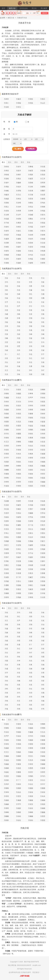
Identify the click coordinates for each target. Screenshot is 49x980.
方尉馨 (6, 501)
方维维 (31, 410)
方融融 (43, 482)
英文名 (34, 8)
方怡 (6, 685)
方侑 (43, 362)
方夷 (18, 665)
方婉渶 (31, 589)
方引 (31, 306)
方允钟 (18, 207)
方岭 (6, 294)
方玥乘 (6, 243)
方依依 (18, 784)
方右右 (31, 784)
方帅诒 (18, 199)
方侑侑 (6, 438)
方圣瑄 (31, 247)
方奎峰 (43, 235)
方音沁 (18, 581)
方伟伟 (43, 434)
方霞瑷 (18, 537)
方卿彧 (31, 167)
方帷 (6, 338)
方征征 (43, 470)
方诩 (18, 705)
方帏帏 (43, 390)
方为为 (6, 390)
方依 (6, 366)
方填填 (6, 454)
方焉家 (31, 175)
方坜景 (31, 179)
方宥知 (43, 577)
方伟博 (18, 211)
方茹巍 (18, 585)
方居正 (43, 99)
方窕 (18, 637)
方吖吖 (43, 784)
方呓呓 (43, 772)
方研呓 (18, 501)
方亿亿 (43, 780)
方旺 (43, 685)
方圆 (43, 374)
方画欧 (31, 561)
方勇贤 (18, 223)
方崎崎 (18, 466)
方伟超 (43, 211)
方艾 (18, 701)
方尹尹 (31, 398)
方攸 (18, 286)
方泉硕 (43, 239)
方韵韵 (6, 780)
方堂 (43, 330)
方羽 (31, 697)
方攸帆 (6, 191)
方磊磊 (43, 478)
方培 (18, 330)
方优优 (18, 414)
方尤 (6, 306)
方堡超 (43, 223)
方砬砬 (6, 772)
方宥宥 (31, 458)
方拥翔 (43, 187)
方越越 (6, 398)
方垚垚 (31, 446)
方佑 (6, 278)
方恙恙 (18, 768)
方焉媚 (43, 549)
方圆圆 (31, 442)
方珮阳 (6, 589)
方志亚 (43, 255)
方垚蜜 (43, 565)
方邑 (6, 290)
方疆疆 (18, 434)
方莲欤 (43, 533)
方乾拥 (43, 251)
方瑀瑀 (18, 744)
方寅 (6, 334)
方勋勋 (43, 438)
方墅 (18, 346)
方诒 (43, 318)
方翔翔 (43, 394)
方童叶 (43, 561)
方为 (43, 306)
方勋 (43, 366)
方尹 (18, 306)
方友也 (31, 251)
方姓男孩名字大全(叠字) (12, 380)
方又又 (6, 752)
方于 (43, 354)
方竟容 (43, 175)
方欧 (43, 689)
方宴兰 (43, 541)
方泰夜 (6, 247)
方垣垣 (6, 450)
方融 (43, 701)
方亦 (18, 358)
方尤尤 (18, 398)
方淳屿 (18, 243)
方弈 (31, 681)
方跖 (31, 322)
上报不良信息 (25, 976)
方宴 (6, 677)
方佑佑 (43, 398)
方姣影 (31, 557)
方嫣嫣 (31, 740)
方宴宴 (43, 422)
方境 (6, 346)
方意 (31, 685)
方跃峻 (31, 183)
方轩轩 (18, 430)
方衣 (6, 705)
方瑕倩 (43, 581)
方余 (18, 278)
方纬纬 (6, 482)
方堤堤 (6, 724)
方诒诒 (6, 732)
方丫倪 (31, 525)
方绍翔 (18, 219)
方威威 (43, 454)
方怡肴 (18, 569)
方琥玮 (6, 251)
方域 (43, 326)
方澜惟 (18, 525)
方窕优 (18, 589)
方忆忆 (31, 756)
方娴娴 (43, 800)
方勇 (31, 366)
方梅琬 (6, 593)
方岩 (31, 677)
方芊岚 (31, 517)
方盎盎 (43, 426)
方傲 (18, 366)
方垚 (31, 661)
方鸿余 (43, 203)
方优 (18, 290)
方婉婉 (6, 804)
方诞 (43, 350)
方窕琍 (6, 553)
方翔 (31, 318)
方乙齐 (43, 179)
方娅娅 (31, 800)
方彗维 (43, 517)
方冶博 (6, 215)
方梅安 (18, 509)
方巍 (43, 677)
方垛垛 (43, 446)
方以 (6, 362)
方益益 (31, 426)
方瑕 (18, 641)
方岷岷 (43, 462)
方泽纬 (31, 549)
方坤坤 (18, 446)
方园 (43, 657)
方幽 (18, 681)
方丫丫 (18, 780)
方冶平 (18, 215)
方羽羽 (18, 482)
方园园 (31, 788)
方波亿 (18, 231)
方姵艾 (31, 577)
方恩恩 (6, 426)
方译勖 (6, 187)
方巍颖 (31, 513)
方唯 (31, 326)
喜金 (29, 162)
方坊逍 (43, 167)
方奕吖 (6, 557)
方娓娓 (6, 764)
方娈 (18, 669)
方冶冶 (18, 402)
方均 (6, 282)
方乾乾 (31, 434)
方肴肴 (6, 430)
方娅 (43, 629)
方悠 (18, 338)
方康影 (43, 259)
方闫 (31, 342)
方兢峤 (18, 263)
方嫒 (43, 669)
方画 (18, 625)
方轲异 (6, 235)
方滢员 (6, 529)
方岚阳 (6, 577)
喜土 (3, 162)
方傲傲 (18, 438)
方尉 (18, 334)
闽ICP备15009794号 (31, 962)
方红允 (31, 529)
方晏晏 (18, 426)
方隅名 (31, 219)
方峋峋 (6, 812)
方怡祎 (31, 239)
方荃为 (43, 231)
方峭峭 (6, 768)
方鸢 (18, 645)
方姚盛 (6, 199)
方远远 (43, 418)
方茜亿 (6, 565)
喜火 (10, 162)
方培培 (31, 450)
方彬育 (31, 171)
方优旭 (6, 211)
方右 (18, 370)
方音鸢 (18, 573)
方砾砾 (6, 414)
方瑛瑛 (43, 406)
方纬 (18, 697)
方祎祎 (18, 410)
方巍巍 (43, 466)
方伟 (6, 326)
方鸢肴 (6, 585)
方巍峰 (18, 183)
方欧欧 (31, 478)
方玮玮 (31, 406)
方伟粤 (31, 211)
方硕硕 (6, 410)
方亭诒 (43, 513)
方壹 (31, 310)
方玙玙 (6, 434)
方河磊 (31, 227)
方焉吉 (18, 179)
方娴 (31, 669)
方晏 (18, 689)
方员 (6, 374)
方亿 (31, 358)
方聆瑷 (31, 565)
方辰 (43, 286)
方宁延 (18, 553)
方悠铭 (6, 203)
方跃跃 (31, 486)
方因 (31, 374)
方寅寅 (43, 458)
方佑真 (43, 501)
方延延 (43, 402)
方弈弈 (18, 470)
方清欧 (31, 231)
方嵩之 (6, 207)
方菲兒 (18, 107)
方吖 (43, 370)
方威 (6, 669)
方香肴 (43, 573)
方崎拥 (6, 255)
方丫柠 (18, 577)
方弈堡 (31, 199)
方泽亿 (18, 549)
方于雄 (6, 223)
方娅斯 (31, 545)
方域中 (6, 183)
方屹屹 (18, 462)
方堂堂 (43, 450)
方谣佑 (6, 525)
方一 (6, 354)
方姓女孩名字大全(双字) (12, 492)
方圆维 (31, 581)
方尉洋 (18, 171)
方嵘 (18, 294)
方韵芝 (18, 533)
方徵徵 (6, 474)
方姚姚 (6, 800)
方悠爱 (43, 589)
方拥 (43, 294)
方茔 (31, 701)
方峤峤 (18, 812)
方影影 (31, 470)
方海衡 (43, 207)
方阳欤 (6, 537)
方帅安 (18, 227)
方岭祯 (6, 167)
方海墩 (6, 263)
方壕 (31, 290)
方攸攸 (6, 406)
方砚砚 (18, 394)
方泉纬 (6, 231)
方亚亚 (31, 780)
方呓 (43, 653)
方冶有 (31, 187)
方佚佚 (6, 402)
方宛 (31, 673)
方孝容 (6, 171)
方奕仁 (6, 103)
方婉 (6, 633)
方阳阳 (6, 422)
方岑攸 (43, 593)
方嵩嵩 (31, 466)
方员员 (18, 422)
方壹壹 (18, 390)
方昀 (6, 689)
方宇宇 (6, 458)
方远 (18, 298)
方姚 (43, 665)
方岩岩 (31, 462)
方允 (18, 302)
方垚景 (43, 195)
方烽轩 (18, 175)
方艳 (6, 701)
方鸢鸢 (43, 748)
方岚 (43, 310)
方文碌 (43, 243)
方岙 (31, 282)
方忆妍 (43, 521)
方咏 (18, 374)
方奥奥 (31, 454)
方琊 (6, 318)
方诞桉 (18, 251)
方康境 (43, 199)
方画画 (18, 728)
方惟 (43, 314)
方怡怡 (31, 820)
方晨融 (31, 541)
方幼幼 (18, 816)
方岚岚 (31, 390)
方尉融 (18, 541)
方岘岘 (43, 764)
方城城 (31, 422)
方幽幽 (31, 816)
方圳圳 (6, 446)
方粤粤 (31, 394)
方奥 (31, 665)
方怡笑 (6, 569)
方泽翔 (18, 191)
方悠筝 (6, 521)
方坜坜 (43, 430)
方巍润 (6, 195)
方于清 (43, 219)
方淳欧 (6, 561)
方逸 (6, 709)
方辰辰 (18, 406)
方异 (31, 314)
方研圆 (18, 593)
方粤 (18, 318)
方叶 (31, 370)
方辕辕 (31, 418)
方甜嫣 (18, 521)
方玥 (31, 693)
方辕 (6, 298)
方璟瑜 (18, 103)
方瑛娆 (18, 597)
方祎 (18, 350)
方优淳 (6, 513)
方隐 (31, 709)
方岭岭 (43, 414)
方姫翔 (18, 517)
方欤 (31, 689)
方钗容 (43, 505)
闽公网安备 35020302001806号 (20, 965)
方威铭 (18, 239)
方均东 (31, 255)
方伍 (31, 362)
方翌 (6, 342)
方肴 (43, 697)
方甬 (31, 286)
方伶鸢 (31, 501)
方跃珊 (43, 509)
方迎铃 (31, 593)
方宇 (6, 673)
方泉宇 (43, 227)
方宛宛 (43, 804)
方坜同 (18, 259)
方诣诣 (6, 486)
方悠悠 (18, 474)
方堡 (6, 310)
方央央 (18, 454)
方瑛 (43, 346)
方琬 (43, 693)
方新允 (31, 533)
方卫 (6, 370)
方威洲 (6, 239)
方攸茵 (6, 549)
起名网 (2, 18)
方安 (18, 673)
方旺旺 (43, 474)
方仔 (43, 358)
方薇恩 (43, 529)
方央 (6, 665)
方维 (31, 350)
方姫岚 (6, 517)
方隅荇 (43, 191)
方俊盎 (18, 235)
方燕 (6, 693)
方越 (18, 322)
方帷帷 (6, 470)
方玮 (31, 346)
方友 (43, 302)
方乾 (43, 322)
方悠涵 (43, 545)
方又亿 (18, 195)
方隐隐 (18, 776)
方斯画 (43, 557)
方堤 (18, 310)
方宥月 (43, 525)
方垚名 (31, 223)
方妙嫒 (43, 585)
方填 (43, 661)
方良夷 (31, 191)
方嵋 (6, 314)
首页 (3, 8)
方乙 (18, 354)
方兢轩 (18, 247)
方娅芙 (18, 505)
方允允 (43, 732)
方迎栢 (6, 179)
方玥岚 (31, 103)
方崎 (43, 334)
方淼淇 (18, 99)
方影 (43, 681)
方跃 (31, 705)
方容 (18, 677)
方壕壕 (31, 414)
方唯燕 (43, 537)
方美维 (6, 573)
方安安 (18, 458)
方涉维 (18, 203)
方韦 (43, 709)
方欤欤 (18, 478)
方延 (43, 282)
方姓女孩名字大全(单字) (12, 603)
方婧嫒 (6, 541)
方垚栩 (31, 235)
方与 (43, 342)
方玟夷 (18, 561)
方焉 (43, 338)
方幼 (6, 681)
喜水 (16, 162)
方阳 (31, 298)
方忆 (31, 294)
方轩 (43, 705)
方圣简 (6, 259)
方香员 (31, 573)
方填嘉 (43, 247)
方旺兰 (6, 545)
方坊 (18, 282)
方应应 (18, 418)
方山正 (43, 103)
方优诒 (18, 513)
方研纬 (6, 597)
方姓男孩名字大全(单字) (12, 269)
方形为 (43, 215)
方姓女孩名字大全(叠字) (12, 715)
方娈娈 (6, 776)
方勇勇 (31, 438)
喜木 (22, 162)
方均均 (31, 402)
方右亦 (31, 537)
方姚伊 (18, 557)
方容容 (31, 764)
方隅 (43, 298)
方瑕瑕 (31, 744)
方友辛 (18, 167)
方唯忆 (31, 585)
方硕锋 (31, 263)
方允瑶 (43, 597)
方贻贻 (18, 732)
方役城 (43, 171)
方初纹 (31, 99)
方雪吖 (31, 509)
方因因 (18, 788)
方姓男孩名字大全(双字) (12, 157)
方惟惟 (6, 394)
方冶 (43, 278)
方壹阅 (43, 553)
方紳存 (6, 99)
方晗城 (6, 175)
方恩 (18, 685)
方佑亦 (18, 187)
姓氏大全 (12, 8)
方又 (31, 302)
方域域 (18, 450)
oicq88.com (37, 965)
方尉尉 (6, 462)
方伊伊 (6, 784)
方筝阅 (31, 597)
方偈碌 (18, 255)
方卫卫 (6, 442)
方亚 (6, 358)
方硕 (6, 350)
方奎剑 (6, 227)
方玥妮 (6, 581)
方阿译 (43, 183)
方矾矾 (43, 410)
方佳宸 (6, 107)
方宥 (43, 673)
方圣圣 (43, 442)
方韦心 (6, 533)
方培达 (31, 207)
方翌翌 (31, 482)
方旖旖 (43, 740)
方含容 (6, 505)
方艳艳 (18, 740)
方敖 (31, 338)
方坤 (18, 661)
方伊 (18, 362)
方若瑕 (31, 521)
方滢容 (18, 529)
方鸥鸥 (31, 430)
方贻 (6, 322)
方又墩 (31, 195)
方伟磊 (31, 259)
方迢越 (18, 565)
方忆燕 (6, 509)
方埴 (6, 330)
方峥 (31, 334)
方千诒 (31, 553)
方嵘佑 (31, 203)
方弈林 (31, 243)
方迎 (18, 342)
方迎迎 (43, 486)
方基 (31, 330)
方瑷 (6, 697)
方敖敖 (31, 474)
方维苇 (43, 263)
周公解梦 (44, 8)
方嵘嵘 (6, 418)
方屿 (43, 290)
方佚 (31, 278)
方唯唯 (18, 442)
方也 (31, 354)
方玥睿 (43, 569)
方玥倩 (31, 569)
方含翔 (18, 545)
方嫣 (6, 641)
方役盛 (6, 219)
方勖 (18, 326)
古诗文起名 (24, 8)
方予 (6, 302)
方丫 (31, 645)
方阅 (18, 709)
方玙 (18, 693)
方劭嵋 (31, 215)
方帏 (18, 314)
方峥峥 (6, 466)
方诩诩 (18, 486)
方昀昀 (6, 478)
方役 (6, 286)
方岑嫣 (31, 505)
